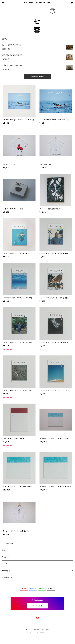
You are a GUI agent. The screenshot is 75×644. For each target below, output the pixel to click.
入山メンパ (6, 557)
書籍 (3, 550)
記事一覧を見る (37, 76)
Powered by (37, 633)
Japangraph (7, 571)
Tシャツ (5, 564)
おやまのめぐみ (7, 577)
